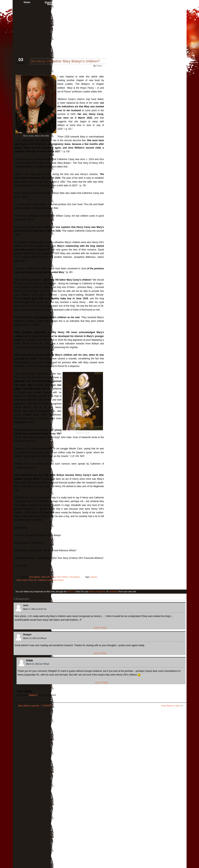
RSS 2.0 (71, 591)
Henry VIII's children (60, 577)
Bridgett (27, 634)
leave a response (97, 591)
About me (84, 2)
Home (27, 2)
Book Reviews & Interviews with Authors (113, 3)
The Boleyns (75, 577)
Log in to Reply (100, 628)
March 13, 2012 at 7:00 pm (38, 664)
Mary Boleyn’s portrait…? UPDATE (35, 706)
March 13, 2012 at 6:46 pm (35, 638)
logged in (33, 695)
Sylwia (99, 66)
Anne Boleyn (142, 2)
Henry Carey (22, 580)
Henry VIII (45, 577)
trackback (113, 591)
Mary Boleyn (58, 580)
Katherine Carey (45, 580)
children (94, 577)
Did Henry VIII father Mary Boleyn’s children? (65, 61)
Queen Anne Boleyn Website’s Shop (56, 3)
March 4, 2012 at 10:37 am (35, 609)
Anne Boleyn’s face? (171, 706)
